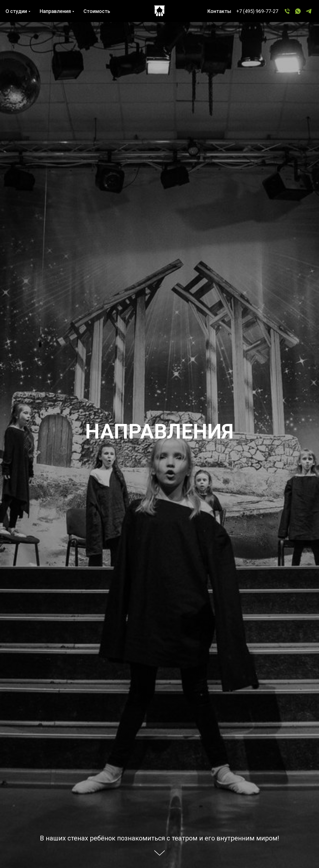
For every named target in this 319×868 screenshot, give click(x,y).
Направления (55, 11)
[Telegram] (309, 11)
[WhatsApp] (298, 11)
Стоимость (97, 11)
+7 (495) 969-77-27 (257, 11)
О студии (16, 11)
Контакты (219, 11)
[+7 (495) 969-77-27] (287, 11)
